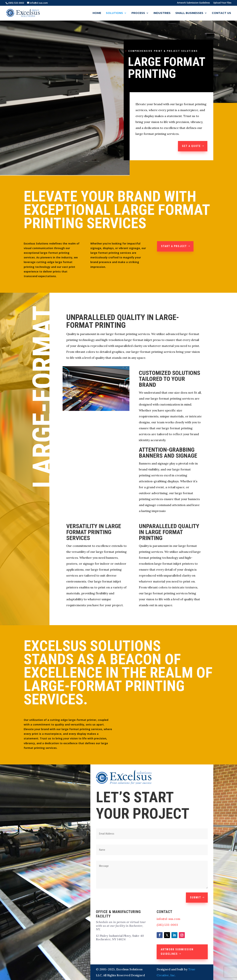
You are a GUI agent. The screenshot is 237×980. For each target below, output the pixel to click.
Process (138, 13)
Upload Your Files (222, 3)
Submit (196, 897)
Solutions (114, 13)
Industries (162, 13)
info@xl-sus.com (168, 919)
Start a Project (174, 246)
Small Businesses (189, 13)
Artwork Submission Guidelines (193, 3)
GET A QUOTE (191, 146)
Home (97, 13)
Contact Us (221, 13)
